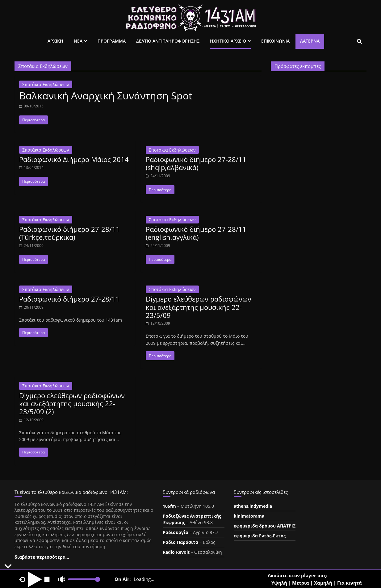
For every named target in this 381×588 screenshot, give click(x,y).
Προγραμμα (112, 41)
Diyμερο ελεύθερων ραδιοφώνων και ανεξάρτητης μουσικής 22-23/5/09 (199, 307)
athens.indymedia (253, 506)
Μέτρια (301, 583)
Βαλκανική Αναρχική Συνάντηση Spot (106, 96)
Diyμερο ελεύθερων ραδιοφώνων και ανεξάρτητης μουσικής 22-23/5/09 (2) (72, 404)
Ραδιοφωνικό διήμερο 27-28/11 (69, 299)
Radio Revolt (176, 552)
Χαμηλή (323, 583)
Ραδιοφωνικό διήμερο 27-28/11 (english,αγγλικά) (196, 233)
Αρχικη (55, 41)
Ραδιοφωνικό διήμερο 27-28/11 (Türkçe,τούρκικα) (69, 233)
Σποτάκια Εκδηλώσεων (46, 84)
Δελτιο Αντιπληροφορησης (168, 41)
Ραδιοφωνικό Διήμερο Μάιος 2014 (74, 159)
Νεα (78, 41)
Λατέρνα (310, 41)
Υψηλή (279, 583)
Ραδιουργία (176, 532)
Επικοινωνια (275, 41)
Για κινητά (350, 583)
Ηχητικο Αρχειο (228, 41)
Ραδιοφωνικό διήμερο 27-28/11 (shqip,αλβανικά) (196, 163)
